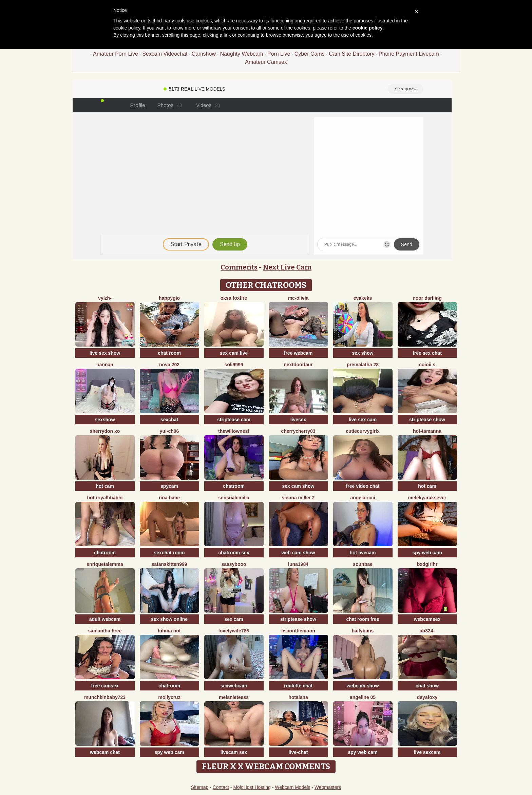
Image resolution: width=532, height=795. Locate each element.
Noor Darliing (427, 298)
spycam (169, 486)
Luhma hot (169, 631)
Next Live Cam (287, 267)
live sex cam (363, 420)
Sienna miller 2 (298, 498)
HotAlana (298, 697)
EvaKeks (363, 298)
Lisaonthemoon (298, 631)
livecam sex (234, 752)
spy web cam (427, 553)
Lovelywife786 (234, 631)
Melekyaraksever (427, 498)
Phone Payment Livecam (409, 54)
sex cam (234, 619)
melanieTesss (234, 697)
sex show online (169, 619)
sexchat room (169, 553)
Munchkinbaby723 (105, 697)
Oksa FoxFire (234, 298)
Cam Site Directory (351, 54)
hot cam (105, 486)
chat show (427, 686)
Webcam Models (292, 787)
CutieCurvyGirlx (363, 431)
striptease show (427, 420)
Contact (221, 787)
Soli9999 (234, 365)
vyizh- (105, 298)
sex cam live (234, 353)
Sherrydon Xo (105, 431)
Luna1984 (298, 564)
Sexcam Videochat (165, 54)
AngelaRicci (363, 498)
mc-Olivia (298, 298)
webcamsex (427, 619)
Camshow (204, 54)
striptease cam (234, 420)
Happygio (169, 298)
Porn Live (279, 54)
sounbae (363, 564)
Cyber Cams (310, 54)
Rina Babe (169, 498)
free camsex (105, 686)
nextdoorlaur (298, 365)
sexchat (169, 420)
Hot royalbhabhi (105, 498)
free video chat (363, 486)
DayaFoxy (427, 697)
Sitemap (200, 787)
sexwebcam (234, 686)
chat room (169, 353)
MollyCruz (169, 697)
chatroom (234, 486)
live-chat (298, 752)
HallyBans (363, 631)
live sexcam (427, 752)
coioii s (427, 365)
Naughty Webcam (241, 54)
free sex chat (427, 353)
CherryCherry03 (298, 431)
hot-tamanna (427, 431)
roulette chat (298, 686)
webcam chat (105, 752)
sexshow (105, 420)
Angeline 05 (363, 697)
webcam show (363, 686)
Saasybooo (234, 564)
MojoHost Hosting (252, 787)
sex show (363, 353)
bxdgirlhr (427, 564)
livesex (298, 420)
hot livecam (363, 553)
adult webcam (105, 619)
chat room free (363, 619)
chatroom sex (234, 553)
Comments (239, 267)
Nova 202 (169, 365)
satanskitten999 (169, 564)
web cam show (298, 553)
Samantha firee (105, 631)
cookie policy (368, 28)
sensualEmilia (234, 498)
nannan (105, 365)
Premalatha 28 (363, 365)
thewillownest (234, 431)
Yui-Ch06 (169, 431)
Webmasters (328, 787)
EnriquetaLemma (105, 564)
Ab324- (427, 631)
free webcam (298, 353)
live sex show (105, 353)
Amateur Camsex (266, 62)
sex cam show (298, 486)
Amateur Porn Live (116, 54)
